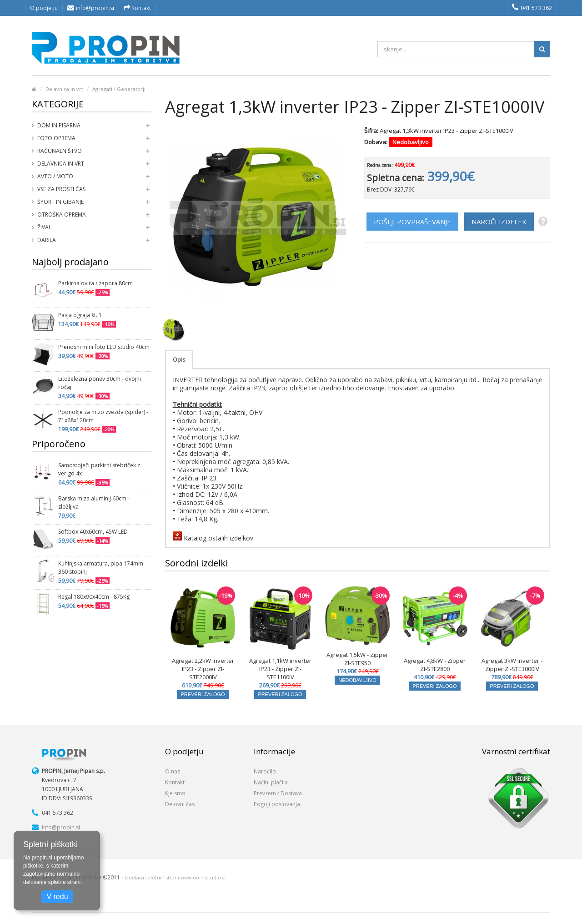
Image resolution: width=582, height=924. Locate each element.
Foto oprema (56, 138)
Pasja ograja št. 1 (80, 315)
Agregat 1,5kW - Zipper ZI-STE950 (357, 659)
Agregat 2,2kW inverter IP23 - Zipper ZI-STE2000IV (203, 669)
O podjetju (44, 8)
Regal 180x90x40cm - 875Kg (94, 597)
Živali (45, 227)
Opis (179, 360)
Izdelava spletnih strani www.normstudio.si (175, 878)
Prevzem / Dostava (278, 793)
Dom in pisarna (59, 125)
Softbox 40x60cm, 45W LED (93, 532)
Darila (47, 240)
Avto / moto (55, 176)
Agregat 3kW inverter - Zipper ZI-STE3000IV (512, 665)
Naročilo (265, 771)
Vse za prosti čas (61, 189)
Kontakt (137, 8)
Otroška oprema (62, 215)
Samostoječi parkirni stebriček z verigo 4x (99, 469)
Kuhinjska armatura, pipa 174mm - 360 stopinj (102, 568)
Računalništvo (60, 151)
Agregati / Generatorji (119, 89)
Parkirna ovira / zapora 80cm (95, 283)
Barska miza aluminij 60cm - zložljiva (94, 502)
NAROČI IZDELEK (499, 222)
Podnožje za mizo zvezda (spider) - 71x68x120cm (103, 416)
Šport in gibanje (60, 202)
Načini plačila (271, 782)
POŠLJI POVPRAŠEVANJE (412, 222)
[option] (174, 329)
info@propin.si (91, 8)
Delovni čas (180, 804)
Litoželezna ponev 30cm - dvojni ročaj (100, 383)
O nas (173, 771)
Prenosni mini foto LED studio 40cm (104, 347)
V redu (57, 896)
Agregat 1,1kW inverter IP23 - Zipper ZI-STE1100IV (280, 669)
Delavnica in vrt (64, 89)
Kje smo (175, 793)
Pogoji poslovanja (277, 804)
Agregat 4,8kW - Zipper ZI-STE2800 (435, 665)
